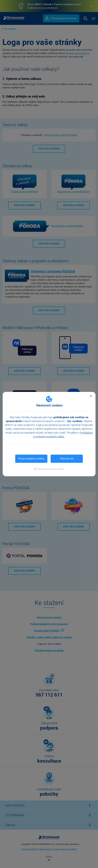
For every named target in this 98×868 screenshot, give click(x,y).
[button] (49, 469)
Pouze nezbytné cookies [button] (31, 459)
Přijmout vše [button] (67, 459)
